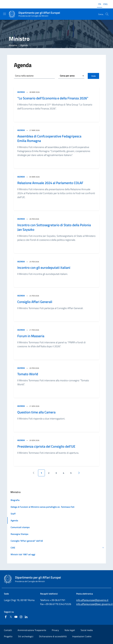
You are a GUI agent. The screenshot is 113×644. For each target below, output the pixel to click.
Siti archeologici (26, 636)
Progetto (8, 636)
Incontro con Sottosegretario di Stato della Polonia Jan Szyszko (54, 227)
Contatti (8, 630)
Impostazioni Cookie (82, 636)
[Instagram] (21, 617)
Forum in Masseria (31, 336)
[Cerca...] (107, 14)
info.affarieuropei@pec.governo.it (94, 604)
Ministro (13, 45)
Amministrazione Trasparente (32, 630)
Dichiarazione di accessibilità (53, 636)
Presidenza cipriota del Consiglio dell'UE (46, 446)
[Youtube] (16, 617)
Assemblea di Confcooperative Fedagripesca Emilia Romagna (49, 138)
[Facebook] (6, 617)
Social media (87, 630)
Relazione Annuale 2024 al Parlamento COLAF (50, 183)
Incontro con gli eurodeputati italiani (44, 267)
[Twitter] (11, 617)
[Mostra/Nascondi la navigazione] (5, 14)
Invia (93, 76)
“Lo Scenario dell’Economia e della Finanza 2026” (53, 98)
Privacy (55, 630)
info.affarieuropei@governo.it (92, 600)
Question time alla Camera (36, 412)
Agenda (21, 92)
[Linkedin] (26, 617)
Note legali (70, 630)
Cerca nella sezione (24, 76)
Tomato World (28, 374)
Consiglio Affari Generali (35, 302)
